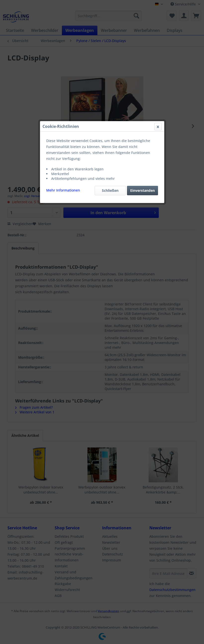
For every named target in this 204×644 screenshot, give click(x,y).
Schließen (110, 118)
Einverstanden (143, 118)
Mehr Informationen (63, 118)
